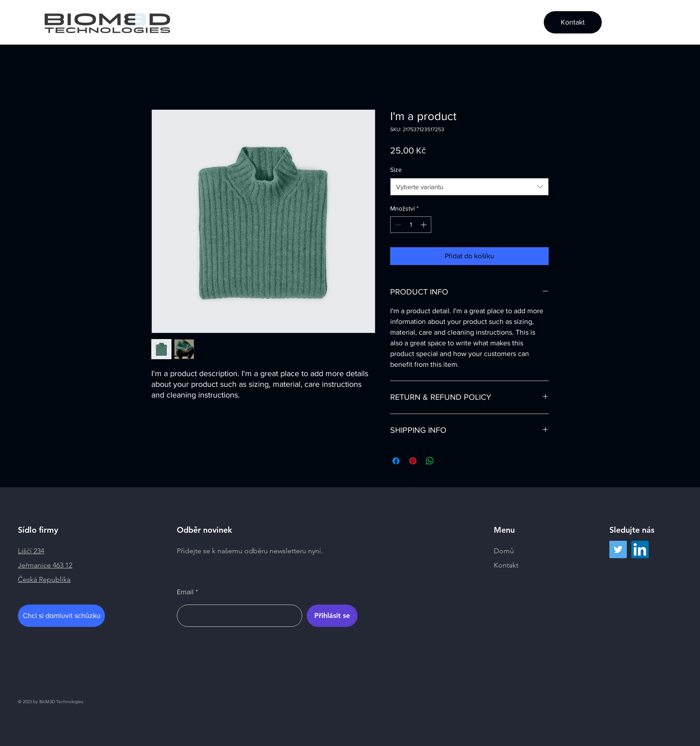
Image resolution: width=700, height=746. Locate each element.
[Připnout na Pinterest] (413, 461)
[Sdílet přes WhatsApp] (430, 461)
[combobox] (469, 187)
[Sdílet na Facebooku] (396, 461)
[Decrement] (397, 225)
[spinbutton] (411, 225)
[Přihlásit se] (332, 616)
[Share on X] (447, 461)
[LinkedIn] (640, 549)
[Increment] (424, 225)
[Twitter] (618, 549)
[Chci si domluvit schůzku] (61, 616)
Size (396, 170)
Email (185, 592)
